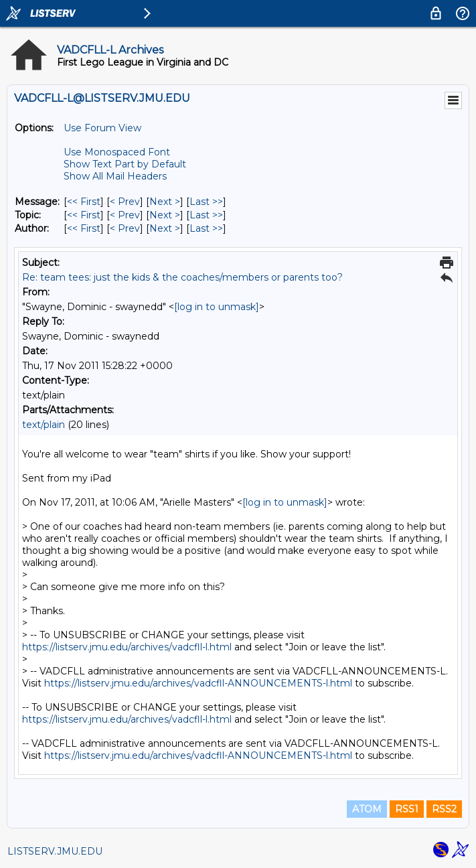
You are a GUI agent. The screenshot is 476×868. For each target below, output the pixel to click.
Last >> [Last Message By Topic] (206, 215)
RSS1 (407, 809)
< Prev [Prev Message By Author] (125, 228)
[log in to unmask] (217, 307)
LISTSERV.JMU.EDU (55, 851)
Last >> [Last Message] (206, 202)
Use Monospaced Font (117, 152)
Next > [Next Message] (165, 202)
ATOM (367, 809)
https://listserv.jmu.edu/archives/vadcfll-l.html (127, 647)
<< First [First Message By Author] (84, 228)
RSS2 (444, 809)
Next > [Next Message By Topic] (165, 215)
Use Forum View (102, 128)
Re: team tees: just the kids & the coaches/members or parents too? (182, 277)
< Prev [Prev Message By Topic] (125, 215)
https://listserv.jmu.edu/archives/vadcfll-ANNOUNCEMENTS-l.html (198, 683)
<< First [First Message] (84, 202)
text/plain (44, 425)
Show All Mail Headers (115, 176)
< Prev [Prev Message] (125, 202)
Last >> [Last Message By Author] (206, 228)
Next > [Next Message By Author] (165, 228)
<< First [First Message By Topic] (84, 215)
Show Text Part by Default (125, 164)
